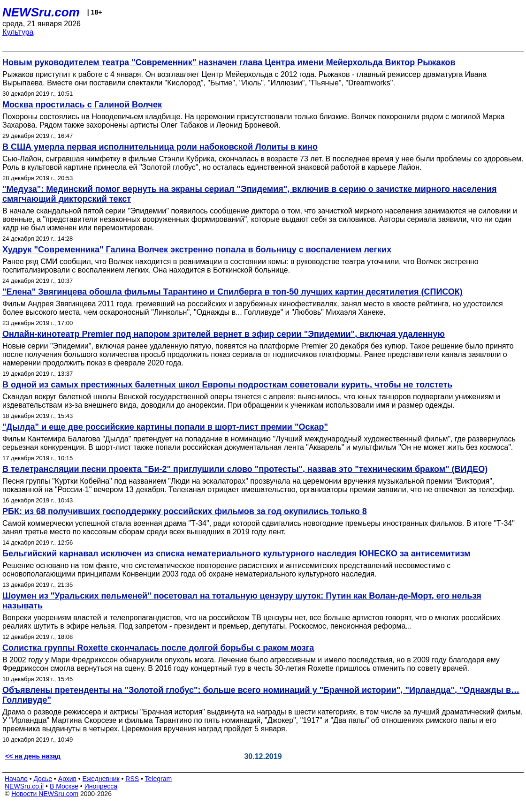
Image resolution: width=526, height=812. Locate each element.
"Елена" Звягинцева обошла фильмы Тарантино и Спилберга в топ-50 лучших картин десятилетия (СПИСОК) (233, 292)
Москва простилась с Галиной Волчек (82, 105)
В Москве (64, 786)
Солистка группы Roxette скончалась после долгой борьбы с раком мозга (158, 648)
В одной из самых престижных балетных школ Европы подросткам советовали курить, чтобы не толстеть (227, 385)
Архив (67, 779)
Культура (18, 32)
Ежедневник (101, 779)
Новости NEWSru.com (45, 794)
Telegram (159, 779)
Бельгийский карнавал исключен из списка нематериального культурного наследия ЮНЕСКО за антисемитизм (236, 554)
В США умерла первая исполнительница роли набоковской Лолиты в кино (160, 147)
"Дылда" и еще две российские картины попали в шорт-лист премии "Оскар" (165, 427)
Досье (43, 779)
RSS (132, 779)
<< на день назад (33, 756)
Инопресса (101, 786)
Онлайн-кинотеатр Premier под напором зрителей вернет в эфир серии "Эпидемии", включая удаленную (224, 334)
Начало (16, 779)
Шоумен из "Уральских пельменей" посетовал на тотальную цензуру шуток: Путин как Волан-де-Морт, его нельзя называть (242, 601)
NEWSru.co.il (24, 786)
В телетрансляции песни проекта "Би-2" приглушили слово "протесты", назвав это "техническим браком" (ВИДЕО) (245, 469)
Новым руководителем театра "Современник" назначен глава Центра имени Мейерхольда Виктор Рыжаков (229, 62)
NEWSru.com (41, 12)
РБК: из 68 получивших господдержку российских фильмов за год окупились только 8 (185, 511)
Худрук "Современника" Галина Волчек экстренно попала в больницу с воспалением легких (197, 250)
